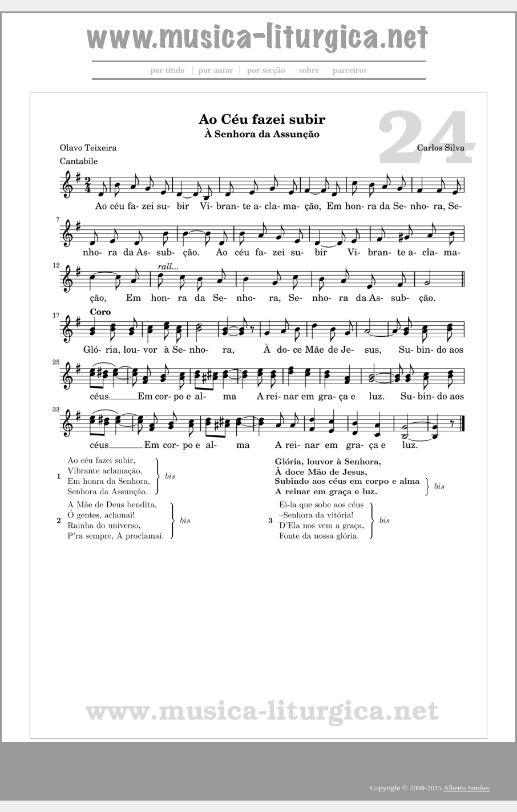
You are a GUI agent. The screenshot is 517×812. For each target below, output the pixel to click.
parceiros (350, 70)
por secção (266, 70)
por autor (216, 70)
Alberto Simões (466, 788)
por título (167, 70)
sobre (309, 70)
